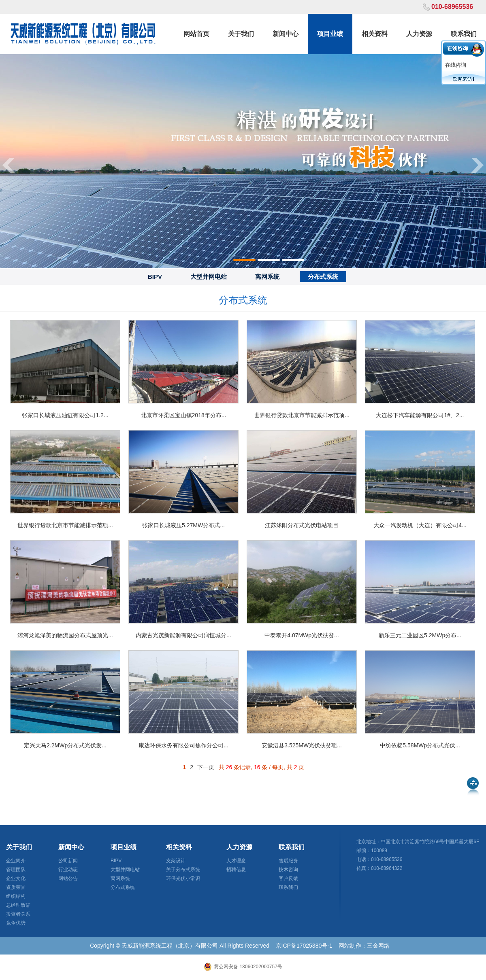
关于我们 (241, 34)
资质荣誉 (16, 887)
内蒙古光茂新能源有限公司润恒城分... (183, 635)
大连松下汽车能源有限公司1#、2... (420, 415)
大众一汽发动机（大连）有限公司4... (420, 525)
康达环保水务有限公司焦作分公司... (183, 745)
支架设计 (176, 861)
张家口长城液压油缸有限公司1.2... (65, 415)
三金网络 (378, 946)
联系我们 (464, 34)
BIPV (155, 277)
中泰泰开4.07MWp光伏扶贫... (302, 635)
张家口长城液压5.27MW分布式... (183, 525)
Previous (8, 165)
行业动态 (68, 870)
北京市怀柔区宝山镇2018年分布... (184, 415)
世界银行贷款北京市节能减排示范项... (302, 415)
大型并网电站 (209, 277)
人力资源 (419, 34)
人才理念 (236, 861)
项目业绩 (330, 34)
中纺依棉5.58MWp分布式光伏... (420, 745)
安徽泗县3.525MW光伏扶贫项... (302, 745)
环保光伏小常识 (183, 878)
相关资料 (375, 34)
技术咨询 (288, 870)
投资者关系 (18, 914)
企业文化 (16, 878)
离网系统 (267, 277)
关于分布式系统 (183, 870)
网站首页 (196, 34)
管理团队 (16, 870)
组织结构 (16, 896)
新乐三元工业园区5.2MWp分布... (420, 635)
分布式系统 (323, 277)
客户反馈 (288, 878)
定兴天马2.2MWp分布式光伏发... (65, 745)
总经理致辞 (18, 905)
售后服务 (288, 861)
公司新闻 (68, 861)
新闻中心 (286, 34)
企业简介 (16, 861)
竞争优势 (16, 923)
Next (478, 165)
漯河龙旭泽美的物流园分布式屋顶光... (65, 635)
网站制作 (350, 946)
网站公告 (68, 878)
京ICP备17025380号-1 (304, 946)
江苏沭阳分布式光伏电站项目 (302, 525)
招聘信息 (236, 870)
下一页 (206, 767)
